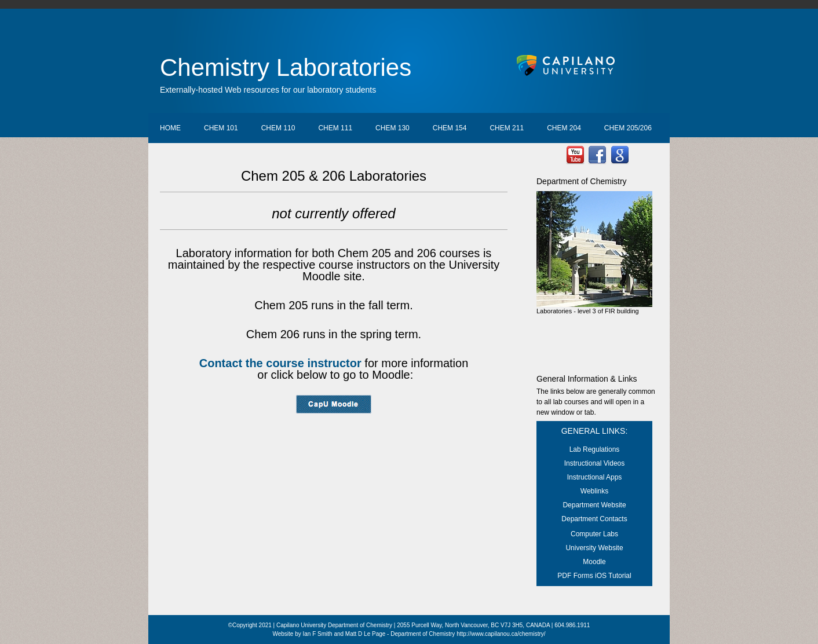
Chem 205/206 (628, 128)
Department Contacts (594, 519)
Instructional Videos (595, 463)
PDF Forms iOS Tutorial (594, 576)
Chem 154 (450, 128)
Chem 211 (507, 128)
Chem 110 (278, 128)
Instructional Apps (595, 477)
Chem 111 (335, 128)
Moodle (594, 562)
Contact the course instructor (280, 363)
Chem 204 (564, 128)
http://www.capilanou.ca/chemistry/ (501, 634)
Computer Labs (594, 534)
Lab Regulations (595, 449)
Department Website (594, 505)
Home (170, 128)
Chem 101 (221, 128)
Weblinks (594, 491)
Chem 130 (392, 128)
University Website (594, 548)
